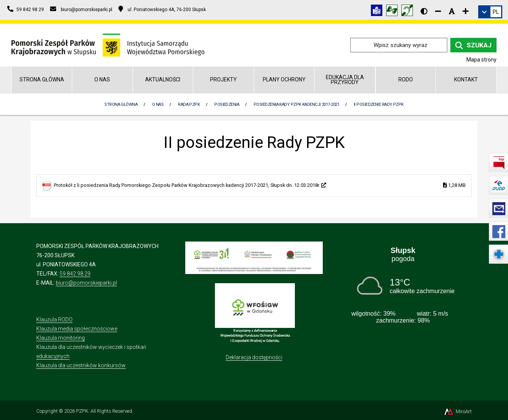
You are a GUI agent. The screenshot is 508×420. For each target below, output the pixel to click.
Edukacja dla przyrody (345, 80)
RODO (406, 79)
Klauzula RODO (54, 319)
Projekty (223, 79)
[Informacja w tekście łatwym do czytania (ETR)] (379, 12)
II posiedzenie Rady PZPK (379, 105)
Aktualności (163, 79)
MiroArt (457, 411)
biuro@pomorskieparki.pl (86, 283)
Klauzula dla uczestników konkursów (81, 365)
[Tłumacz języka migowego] (394, 12)
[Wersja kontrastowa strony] (424, 11)
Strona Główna (121, 105)
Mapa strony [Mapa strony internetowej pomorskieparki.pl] (481, 60)
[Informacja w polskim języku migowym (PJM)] (409, 12)
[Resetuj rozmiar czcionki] (452, 11)
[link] (490, 12)
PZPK (82, 411)
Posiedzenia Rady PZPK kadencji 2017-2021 (296, 105)
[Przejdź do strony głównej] (108, 45)
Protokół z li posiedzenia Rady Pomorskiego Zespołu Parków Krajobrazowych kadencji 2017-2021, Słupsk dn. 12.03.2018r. (260, 186)
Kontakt (466, 79)
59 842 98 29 (75, 274)
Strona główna (42, 79)
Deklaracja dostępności (254, 357)
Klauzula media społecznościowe (77, 329)
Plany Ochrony (284, 79)
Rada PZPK (189, 105)
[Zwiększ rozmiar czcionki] (466, 11)
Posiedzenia (227, 105)
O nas (102, 79)
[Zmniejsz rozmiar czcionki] (438, 11)
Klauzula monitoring (61, 338)
